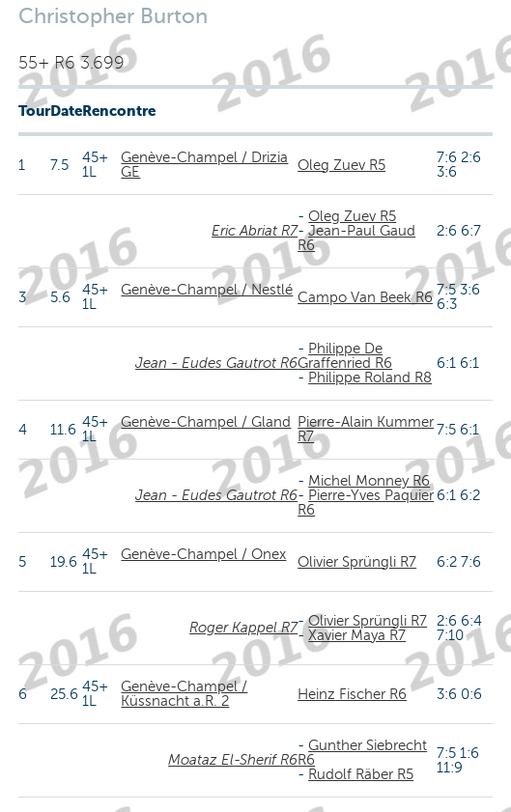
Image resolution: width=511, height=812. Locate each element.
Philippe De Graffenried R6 (345, 356)
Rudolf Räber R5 (361, 774)
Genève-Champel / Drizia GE (204, 165)
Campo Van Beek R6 (365, 297)
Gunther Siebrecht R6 (362, 753)
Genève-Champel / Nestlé (207, 290)
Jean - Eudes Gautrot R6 (216, 363)
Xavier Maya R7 (357, 635)
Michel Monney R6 (369, 481)
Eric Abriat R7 (255, 231)
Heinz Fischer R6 (352, 694)
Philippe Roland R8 (370, 378)
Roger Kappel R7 (243, 628)
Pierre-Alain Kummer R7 (366, 429)
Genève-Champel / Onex (203, 554)
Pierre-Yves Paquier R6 (366, 503)
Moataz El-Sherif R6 (233, 760)
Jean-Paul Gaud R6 (356, 238)
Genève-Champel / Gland (206, 422)
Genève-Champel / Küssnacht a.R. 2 (184, 694)
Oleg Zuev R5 (341, 165)
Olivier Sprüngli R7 (357, 562)
